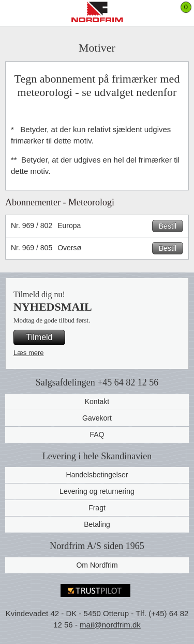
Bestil (168, 226)
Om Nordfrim (97, 565)
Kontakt (97, 401)
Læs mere (29, 353)
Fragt (97, 508)
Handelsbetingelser (97, 475)
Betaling (97, 524)
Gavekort (97, 418)
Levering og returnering (97, 491)
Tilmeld (40, 337)
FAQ (97, 434)
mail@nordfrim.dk (110, 625)
